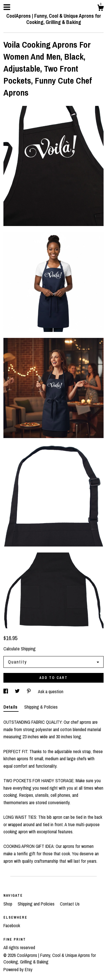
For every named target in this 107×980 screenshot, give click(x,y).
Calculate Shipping (20, 649)
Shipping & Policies (41, 707)
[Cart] (100, 9)
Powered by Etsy (18, 969)
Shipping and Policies (37, 904)
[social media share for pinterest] (29, 691)
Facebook (12, 925)
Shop (8, 904)
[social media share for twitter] (18, 691)
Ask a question (51, 691)
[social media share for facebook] (6, 691)
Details (11, 707)
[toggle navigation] (7, 7)
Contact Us (70, 904)
